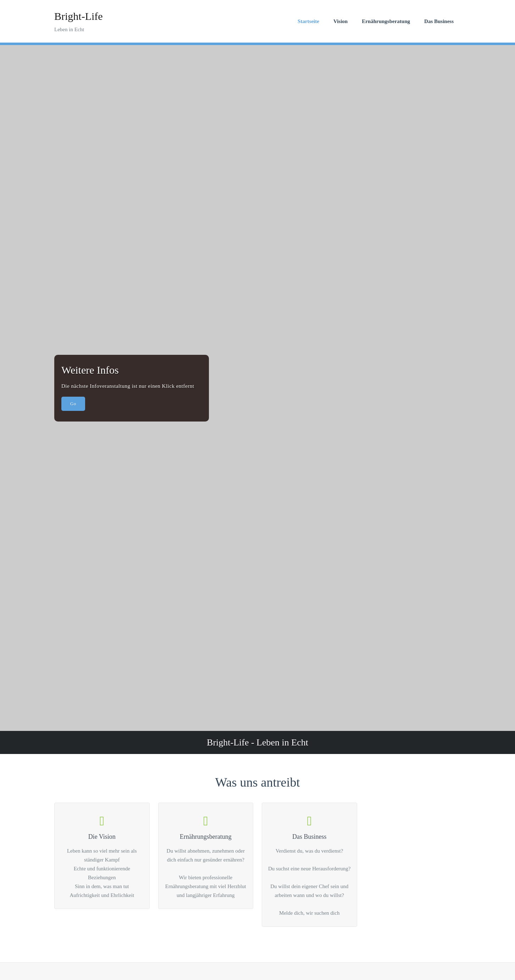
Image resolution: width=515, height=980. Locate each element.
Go (73, 404)
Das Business (439, 21)
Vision (340, 21)
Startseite (308, 21)
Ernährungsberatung (386, 21)
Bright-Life (79, 16)
